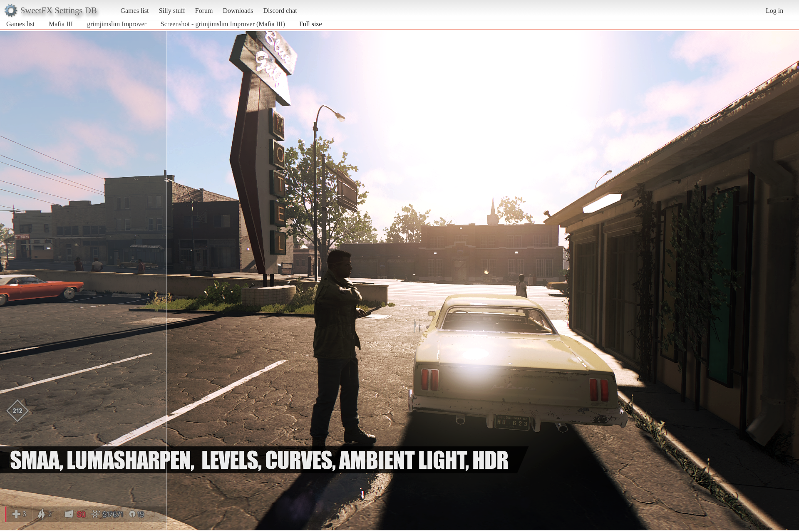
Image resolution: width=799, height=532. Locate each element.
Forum (204, 11)
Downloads (238, 11)
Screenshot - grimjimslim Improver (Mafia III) (223, 24)
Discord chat (280, 11)
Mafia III (61, 24)
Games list (135, 11)
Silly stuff (172, 11)
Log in (774, 11)
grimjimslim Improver (117, 24)
